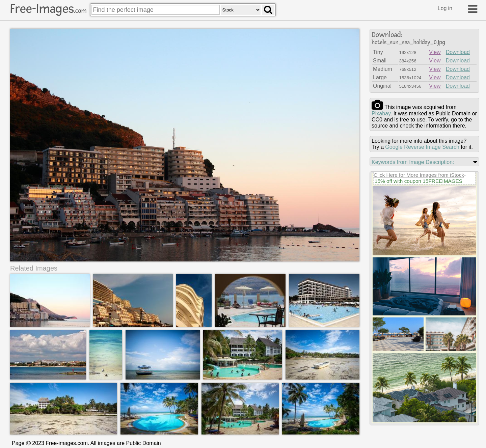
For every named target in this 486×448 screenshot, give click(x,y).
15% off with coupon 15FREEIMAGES (418, 181)
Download (458, 52)
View (435, 52)
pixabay (381, 114)
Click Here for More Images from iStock (419, 175)
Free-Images (48, 9)
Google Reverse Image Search (422, 147)
